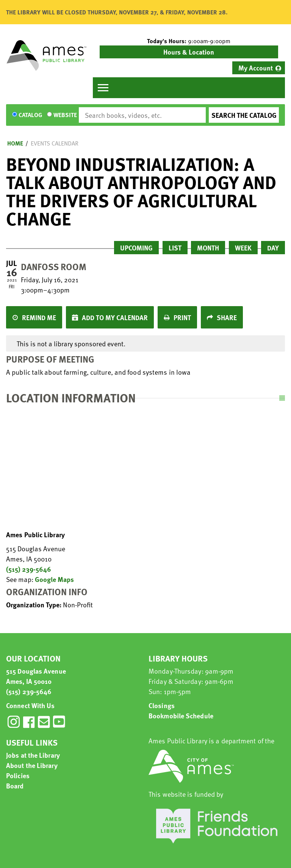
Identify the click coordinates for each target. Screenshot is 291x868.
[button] (189, 41)
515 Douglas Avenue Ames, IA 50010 (36, 676)
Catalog (30, 115)
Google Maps (54, 579)
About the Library (32, 765)
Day (273, 248)
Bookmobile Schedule (181, 716)
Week (243, 248)
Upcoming (136, 248)
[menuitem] (259, 68)
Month (208, 248)
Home (15, 143)
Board (15, 786)
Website (65, 115)
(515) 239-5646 (29, 569)
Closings (162, 705)
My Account (256, 68)
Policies (18, 775)
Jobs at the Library (33, 755)
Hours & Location (189, 52)
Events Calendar (55, 143)
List (175, 248)
